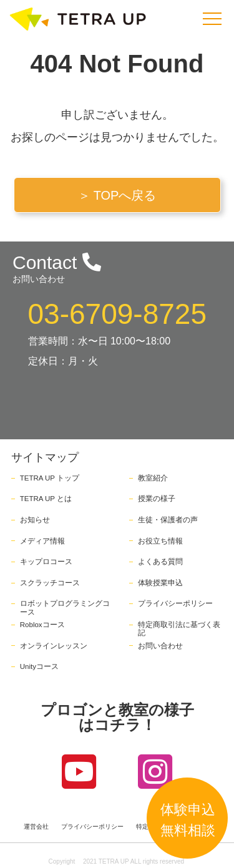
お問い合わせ (160, 646)
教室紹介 (153, 478)
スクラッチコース (50, 583)
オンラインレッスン (54, 646)
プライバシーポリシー (175, 603)
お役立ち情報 (160, 541)
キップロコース (46, 562)
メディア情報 (42, 541)
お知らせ (35, 520)
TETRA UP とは (46, 499)
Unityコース (39, 666)
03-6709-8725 (117, 314)
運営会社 (36, 827)
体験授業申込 (160, 583)
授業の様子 (157, 499)
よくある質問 (160, 562)
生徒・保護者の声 (168, 520)
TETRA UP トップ (50, 478)
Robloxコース (42, 625)
